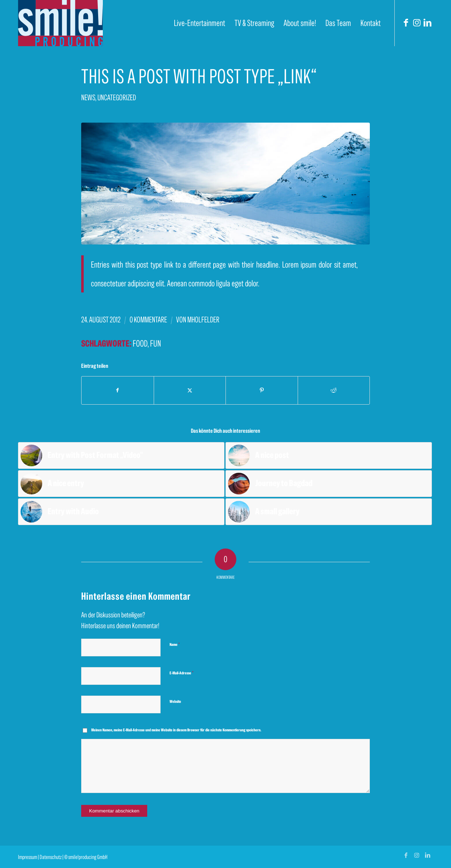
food (140, 343)
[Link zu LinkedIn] (428, 23)
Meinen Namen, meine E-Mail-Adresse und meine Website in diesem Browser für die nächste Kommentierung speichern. (176, 730)
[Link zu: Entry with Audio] (121, 512)
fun (156, 343)
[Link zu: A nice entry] (121, 484)
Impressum (28, 857)
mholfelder (203, 320)
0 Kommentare (148, 320)
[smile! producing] (60, 23)
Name (175, 644)
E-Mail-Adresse (181, 673)
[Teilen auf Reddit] (334, 390)
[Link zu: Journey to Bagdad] (329, 484)
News (88, 98)
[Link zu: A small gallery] (329, 512)
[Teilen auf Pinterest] (262, 390)
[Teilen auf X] (190, 390)
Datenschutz (51, 857)
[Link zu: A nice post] (329, 455)
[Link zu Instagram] (417, 23)
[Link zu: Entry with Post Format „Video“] (121, 455)
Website (175, 701)
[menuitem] (200, 23)
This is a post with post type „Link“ (199, 76)
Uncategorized (117, 98)
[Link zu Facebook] (406, 23)
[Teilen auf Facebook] (118, 390)
